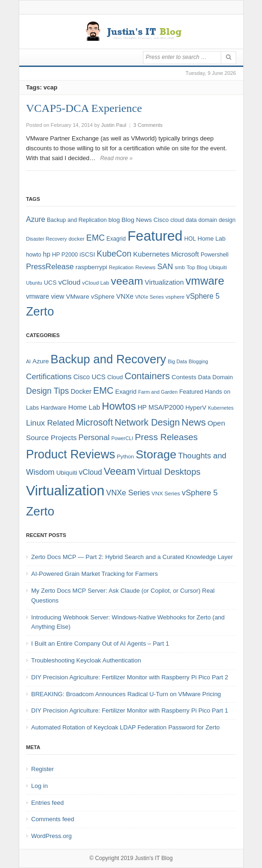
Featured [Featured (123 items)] (155, 236)
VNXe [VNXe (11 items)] (125, 296)
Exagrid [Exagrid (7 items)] (126, 392)
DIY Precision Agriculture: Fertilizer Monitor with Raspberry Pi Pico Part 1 (130, 710)
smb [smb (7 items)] (180, 267)
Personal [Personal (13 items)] (94, 438)
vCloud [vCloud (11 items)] (90, 472)
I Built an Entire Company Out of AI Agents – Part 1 (100, 644)
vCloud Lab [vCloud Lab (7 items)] (96, 283)
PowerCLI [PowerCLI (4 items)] (122, 438)
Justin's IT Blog (154, 858)
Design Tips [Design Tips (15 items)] (48, 391)
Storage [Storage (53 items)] (156, 454)
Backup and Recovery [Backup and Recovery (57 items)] (109, 359)
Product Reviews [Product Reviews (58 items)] (71, 454)
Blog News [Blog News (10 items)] (137, 220)
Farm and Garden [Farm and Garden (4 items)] (158, 392)
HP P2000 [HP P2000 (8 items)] (65, 255)
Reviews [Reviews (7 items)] (146, 267)
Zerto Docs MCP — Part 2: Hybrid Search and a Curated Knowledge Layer (132, 557)
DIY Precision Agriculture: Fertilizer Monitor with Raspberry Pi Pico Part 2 (130, 677)
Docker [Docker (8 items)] (81, 391)
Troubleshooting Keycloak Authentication (86, 660)
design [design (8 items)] (227, 220)
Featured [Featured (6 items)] (191, 392)
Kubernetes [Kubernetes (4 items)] (221, 408)
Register (43, 769)
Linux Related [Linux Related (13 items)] (50, 423)
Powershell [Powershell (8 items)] (214, 255)
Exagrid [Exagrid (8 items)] (116, 239)
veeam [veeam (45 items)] (127, 281)
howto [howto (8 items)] (34, 255)
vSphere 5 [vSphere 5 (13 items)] (200, 493)
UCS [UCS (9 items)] (50, 283)
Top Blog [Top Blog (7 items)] (197, 267)
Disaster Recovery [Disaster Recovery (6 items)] (47, 239)
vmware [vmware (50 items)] (205, 281)
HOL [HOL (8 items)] (190, 239)
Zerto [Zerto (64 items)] (40, 511)
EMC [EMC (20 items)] (95, 238)
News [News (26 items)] (194, 422)
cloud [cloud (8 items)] (177, 220)
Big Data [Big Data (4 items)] (177, 361)
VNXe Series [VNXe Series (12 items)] (128, 493)
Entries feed (48, 803)
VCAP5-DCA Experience (84, 108)
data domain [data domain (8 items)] (201, 220)
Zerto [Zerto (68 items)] (40, 311)
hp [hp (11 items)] (47, 254)
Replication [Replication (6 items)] (121, 267)
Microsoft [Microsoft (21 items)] (94, 422)
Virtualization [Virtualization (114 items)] (65, 490)
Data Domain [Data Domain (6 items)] (216, 377)
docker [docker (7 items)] (76, 239)
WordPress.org (52, 836)
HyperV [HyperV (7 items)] (196, 408)
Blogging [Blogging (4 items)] (198, 361)
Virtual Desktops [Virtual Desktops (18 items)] (169, 472)
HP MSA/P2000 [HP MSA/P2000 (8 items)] (160, 407)
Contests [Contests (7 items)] (184, 377)
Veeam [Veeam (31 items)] (120, 471)
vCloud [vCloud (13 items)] (69, 282)
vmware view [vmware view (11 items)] (45, 296)
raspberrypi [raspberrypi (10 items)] (91, 267)
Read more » (116, 158)
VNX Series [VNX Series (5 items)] (166, 493)
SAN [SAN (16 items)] (165, 266)
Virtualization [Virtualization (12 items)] (164, 282)
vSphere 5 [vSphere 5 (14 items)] (203, 296)
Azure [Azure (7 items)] (41, 361)
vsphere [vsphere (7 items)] (175, 297)
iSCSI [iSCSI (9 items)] (87, 254)
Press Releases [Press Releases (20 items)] (166, 437)
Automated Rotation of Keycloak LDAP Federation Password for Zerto (126, 727)
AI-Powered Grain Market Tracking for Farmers (95, 574)
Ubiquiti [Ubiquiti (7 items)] (218, 267)
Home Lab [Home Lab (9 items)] (212, 239)
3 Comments (148, 125)
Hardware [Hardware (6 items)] (54, 408)
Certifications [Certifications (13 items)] (49, 377)
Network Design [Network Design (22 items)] (147, 422)
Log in (40, 786)
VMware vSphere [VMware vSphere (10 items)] (90, 297)
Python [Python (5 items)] (125, 456)
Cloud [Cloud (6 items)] (115, 377)
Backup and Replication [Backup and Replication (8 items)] (77, 220)
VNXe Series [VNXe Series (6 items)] (149, 297)
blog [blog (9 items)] (114, 220)
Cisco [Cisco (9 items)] (161, 220)
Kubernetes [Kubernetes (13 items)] (151, 254)
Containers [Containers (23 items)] (147, 376)
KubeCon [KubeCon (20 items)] (114, 254)
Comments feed (53, 819)
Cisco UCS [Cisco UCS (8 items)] (89, 377)
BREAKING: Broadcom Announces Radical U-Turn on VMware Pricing (126, 694)
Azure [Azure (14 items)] (36, 219)
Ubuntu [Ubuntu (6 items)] (34, 283)
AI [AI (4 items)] (29, 361)
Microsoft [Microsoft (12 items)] (185, 254)
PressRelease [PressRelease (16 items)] (50, 266)
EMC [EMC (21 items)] (103, 390)
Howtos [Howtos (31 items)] (119, 406)
